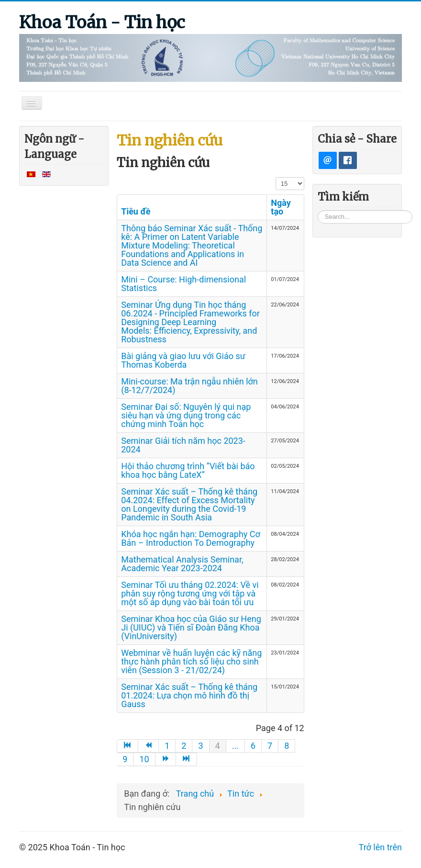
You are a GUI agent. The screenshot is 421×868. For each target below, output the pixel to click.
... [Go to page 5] (235, 746)
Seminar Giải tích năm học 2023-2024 (183, 445)
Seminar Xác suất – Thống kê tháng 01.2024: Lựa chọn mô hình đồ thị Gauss (189, 695)
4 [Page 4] (218, 746)
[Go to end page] (187, 759)
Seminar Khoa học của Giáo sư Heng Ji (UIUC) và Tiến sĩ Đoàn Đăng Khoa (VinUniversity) (191, 627)
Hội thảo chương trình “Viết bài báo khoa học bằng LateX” (188, 470)
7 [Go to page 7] (270, 746)
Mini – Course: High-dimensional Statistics (183, 284)
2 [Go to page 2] (184, 746)
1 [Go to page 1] (167, 746)
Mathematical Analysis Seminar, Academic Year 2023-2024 (182, 564)
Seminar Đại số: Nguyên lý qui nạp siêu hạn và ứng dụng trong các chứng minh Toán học (186, 415)
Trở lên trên (380, 847)
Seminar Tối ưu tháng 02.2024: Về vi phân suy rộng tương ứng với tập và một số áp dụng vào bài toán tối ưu (190, 593)
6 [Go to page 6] (253, 746)
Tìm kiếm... (318, 210)
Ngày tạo (281, 207)
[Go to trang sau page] (166, 759)
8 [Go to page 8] (287, 746)
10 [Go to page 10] (144, 759)
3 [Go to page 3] (200, 746)
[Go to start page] (127, 746)
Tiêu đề (136, 211)
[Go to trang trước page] (149, 746)
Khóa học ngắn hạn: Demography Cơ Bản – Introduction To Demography (191, 538)
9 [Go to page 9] (125, 759)
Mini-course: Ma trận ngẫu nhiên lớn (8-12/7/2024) (189, 386)
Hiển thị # (276, 177)
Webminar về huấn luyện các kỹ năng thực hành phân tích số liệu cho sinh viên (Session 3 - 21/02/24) (191, 661)
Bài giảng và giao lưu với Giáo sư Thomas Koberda (183, 360)
